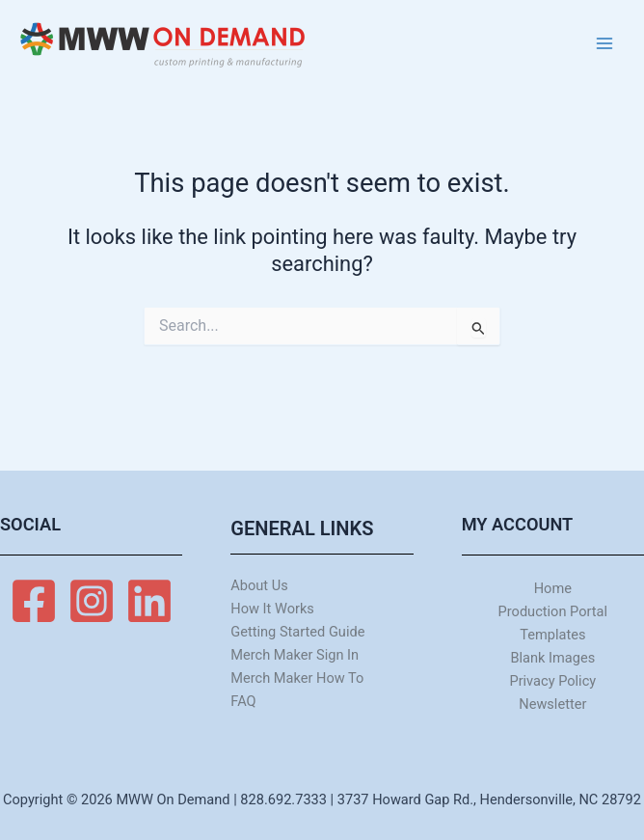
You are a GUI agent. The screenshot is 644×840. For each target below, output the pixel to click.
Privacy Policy (552, 681)
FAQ (243, 701)
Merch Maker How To (297, 678)
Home (553, 588)
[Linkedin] (149, 601)
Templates (552, 635)
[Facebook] (34, 601)
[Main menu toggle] (604, 43)
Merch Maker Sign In (295, 655)
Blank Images (552, 658)
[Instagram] (92, 601)
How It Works (272, 609)
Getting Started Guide (297, 632)
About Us (259, 585)
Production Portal (553, 611)
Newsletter (552, 704)
